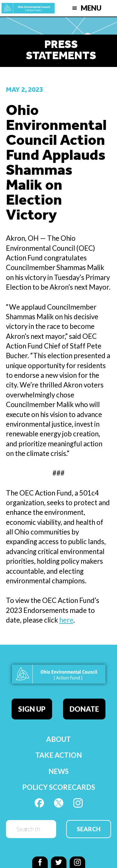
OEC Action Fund (28, 8)
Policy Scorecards (59, 787)
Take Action (58, 755)
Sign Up (32, 709)
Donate (84, 709)
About (58, 739)
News (58, 771)
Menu (91, 8)
